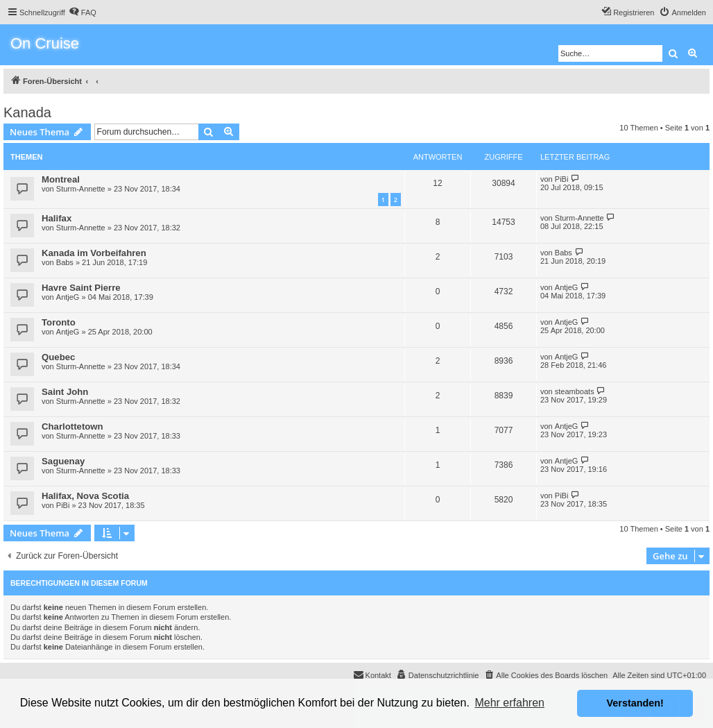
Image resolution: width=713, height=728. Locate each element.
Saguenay (63, 461)
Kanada (27, 112)
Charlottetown (72, 426)
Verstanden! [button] (635, 703)
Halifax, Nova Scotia (85, 496)
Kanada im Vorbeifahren (94, 253)
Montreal (61, 179)
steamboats (575, 391)
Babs (65, 262)
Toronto (59, 322)
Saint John (65, 392)
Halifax (57, 218)
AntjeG (68, 297)
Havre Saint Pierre (81, 288)
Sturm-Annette (81, 189)
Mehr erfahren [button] (509, 703)
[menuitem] (83, 12)
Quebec (58, 357)
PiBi (562, 179)
